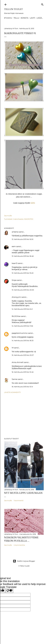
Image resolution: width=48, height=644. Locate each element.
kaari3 (14, 263)
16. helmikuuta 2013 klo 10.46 (23, 372)
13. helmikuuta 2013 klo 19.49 (23, 273)
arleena (15, 232)
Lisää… (40, 18)
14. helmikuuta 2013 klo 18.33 (23, 341)
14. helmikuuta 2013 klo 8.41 (22, 309)
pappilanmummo (20, 333)
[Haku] (42, 4)
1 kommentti (19, 500)
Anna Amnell (18, 362)
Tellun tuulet (13, 9)
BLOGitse (16, 316)
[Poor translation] (9, 591)
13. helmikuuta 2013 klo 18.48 (23, 256)
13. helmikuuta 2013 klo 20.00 (23, 290)
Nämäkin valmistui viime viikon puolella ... (21, 539)
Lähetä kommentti (12, 392)
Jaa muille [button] (8, 216)
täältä (33, 203)
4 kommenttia (19, 545)
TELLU (16, 18)
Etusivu (8, 18)
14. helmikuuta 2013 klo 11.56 (22, 326)
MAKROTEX (29, 219)
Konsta (25, 18)
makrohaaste (18, 219)
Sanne (15, 379)
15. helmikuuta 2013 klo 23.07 (23, 355)
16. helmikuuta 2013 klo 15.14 (22, 387)
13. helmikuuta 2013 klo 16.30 (23, 239)
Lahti (32, 18)
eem (14, 246)
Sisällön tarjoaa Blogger (24, 561)
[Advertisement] (24, 415)
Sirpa (14, 280)
